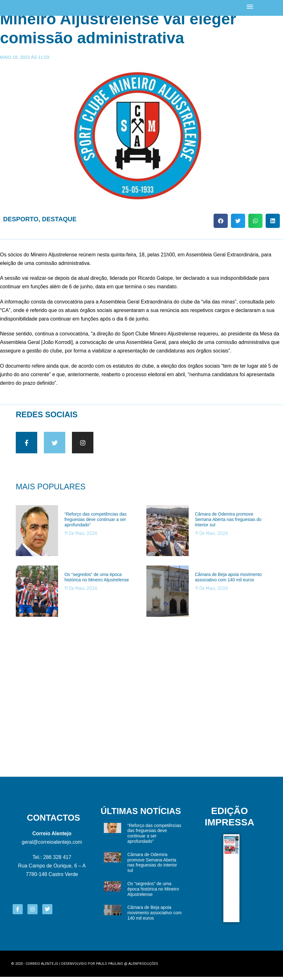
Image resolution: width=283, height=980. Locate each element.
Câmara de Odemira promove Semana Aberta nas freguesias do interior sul (228, 523)
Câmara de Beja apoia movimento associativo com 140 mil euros (228, 581)
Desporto (21, 219)
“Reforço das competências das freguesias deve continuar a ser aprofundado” (95, 523)
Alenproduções (143, 967)
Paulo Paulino (109, 967)
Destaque (59, 219)
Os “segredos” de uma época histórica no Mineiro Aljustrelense (97, 581)
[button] (221, 221)
